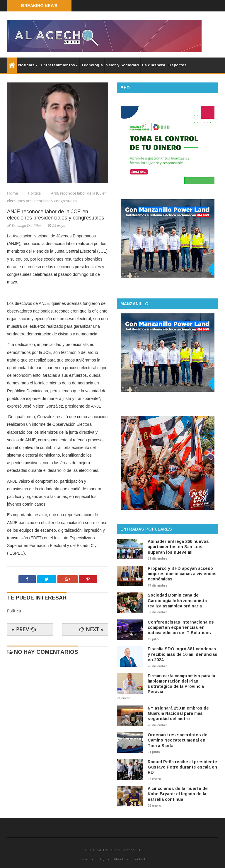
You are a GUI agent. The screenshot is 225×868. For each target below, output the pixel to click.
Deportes (178, 65)
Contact (139, 859)
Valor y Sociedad (122, 65)
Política (35, 193)
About (119, 859)
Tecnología (92, 65)
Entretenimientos (59, 65)
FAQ (101, 859)
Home (13, 193)
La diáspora (154, 65)
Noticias (28, 65)
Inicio (84, 859)
